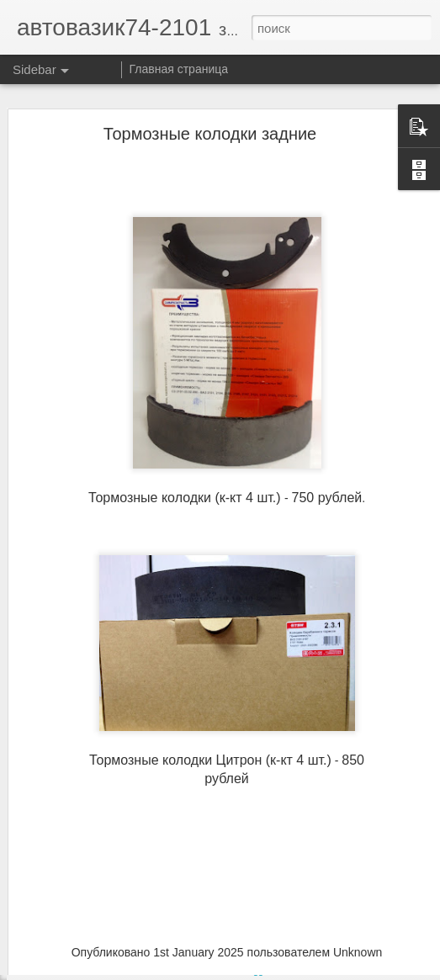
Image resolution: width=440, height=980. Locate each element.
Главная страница (179, 69)
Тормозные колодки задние (210, 100)
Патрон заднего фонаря (97, 911)
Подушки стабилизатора (98, 949)
